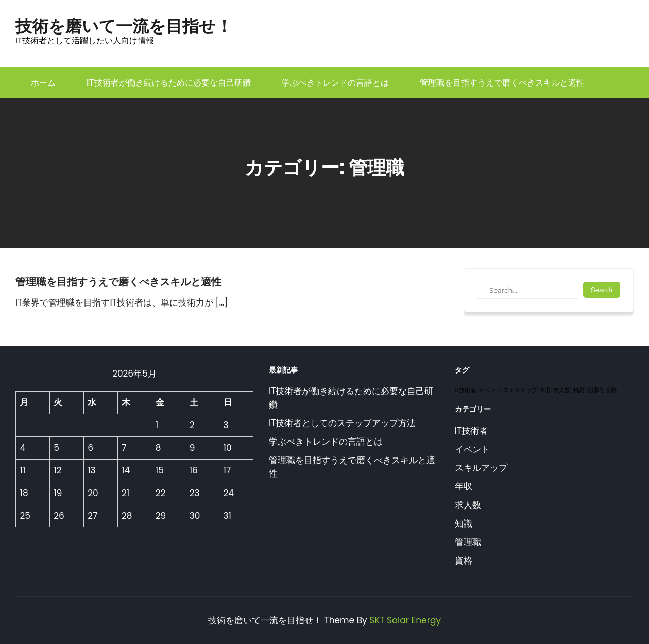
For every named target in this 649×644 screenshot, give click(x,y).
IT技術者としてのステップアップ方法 (342, 423)
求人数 (468, 505)
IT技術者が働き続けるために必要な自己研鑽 (169, 83)
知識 (464, 523)
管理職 (468, 542)
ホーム (43, 83)
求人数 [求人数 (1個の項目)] (562, 390)
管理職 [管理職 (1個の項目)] (595, 390)
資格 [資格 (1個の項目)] (611, 390)
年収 (464, 486)
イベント (472, 449)
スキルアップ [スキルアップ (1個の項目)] (520, 390)
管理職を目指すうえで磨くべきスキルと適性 (502, 83)
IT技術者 (471, 431)
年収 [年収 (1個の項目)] (545, 390)
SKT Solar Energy (405, 620)
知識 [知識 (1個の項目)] (578, 390)
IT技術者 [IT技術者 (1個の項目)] (465, 390)
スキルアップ (481, 468)
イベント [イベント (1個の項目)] (490, 390)
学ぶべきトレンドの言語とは (335, 83)
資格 (464, 561)
